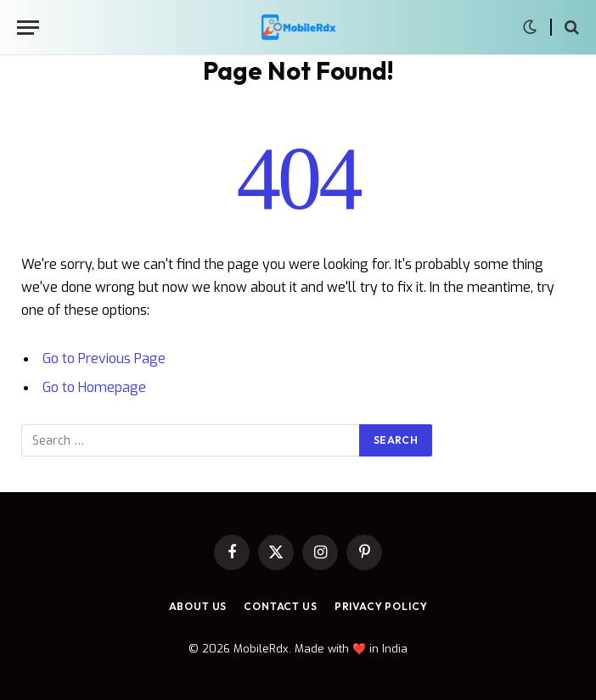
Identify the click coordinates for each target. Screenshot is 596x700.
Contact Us (280, 606)
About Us (198, 606)
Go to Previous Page (104, 358)
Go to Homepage (94, 387)
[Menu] (28, 28)
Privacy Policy (381, 606)
